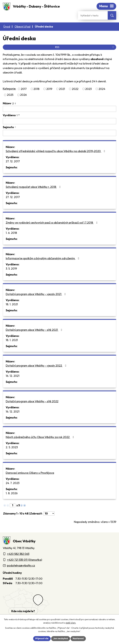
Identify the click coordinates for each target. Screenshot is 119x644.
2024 (102, 89)
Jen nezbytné (61, 638)
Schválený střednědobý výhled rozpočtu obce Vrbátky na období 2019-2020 (56, 151)
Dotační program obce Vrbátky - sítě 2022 (32, 401)
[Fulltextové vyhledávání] (93, 15)
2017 (24, 89)
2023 (88, 89)
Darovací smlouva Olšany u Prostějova (30, 473)
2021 (62, 89)
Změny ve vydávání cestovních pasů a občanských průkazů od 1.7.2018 (52, 223)
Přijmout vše (42, 638)
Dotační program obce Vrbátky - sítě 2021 (35, 330)
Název (8, 103)
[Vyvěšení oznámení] (59, 121)
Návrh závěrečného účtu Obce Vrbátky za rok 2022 (40, 437)
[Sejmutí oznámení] (59, 133)
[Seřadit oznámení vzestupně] (15, 103)
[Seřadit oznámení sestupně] (15, 104)
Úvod (7, 27)
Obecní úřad (22, 27)
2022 (75, 89)
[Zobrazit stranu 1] (13, 505)
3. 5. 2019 (11, 269)
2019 (49, 89)
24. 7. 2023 (13, 483)
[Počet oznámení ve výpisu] (49, 513)
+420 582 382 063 (18, 554)
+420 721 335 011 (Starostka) (24, 560)
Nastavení (78, 638)
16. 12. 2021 (13, 376)
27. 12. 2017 (13, 161)
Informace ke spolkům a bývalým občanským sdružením (43, 258)
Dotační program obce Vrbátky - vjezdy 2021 (36, 294)
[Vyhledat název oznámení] (59, 109)
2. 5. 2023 (12, 447)
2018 (36, 89)
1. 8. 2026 (12, 493)
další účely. (71, 623)
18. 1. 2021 (12, 304)
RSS (85, 47)
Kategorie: (9, 89)
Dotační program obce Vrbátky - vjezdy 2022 (37, 366)
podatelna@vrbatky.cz (21, 565)
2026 (23, 95)
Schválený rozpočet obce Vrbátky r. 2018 (34, 187)
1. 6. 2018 (11, 233)
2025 (10, 95)
